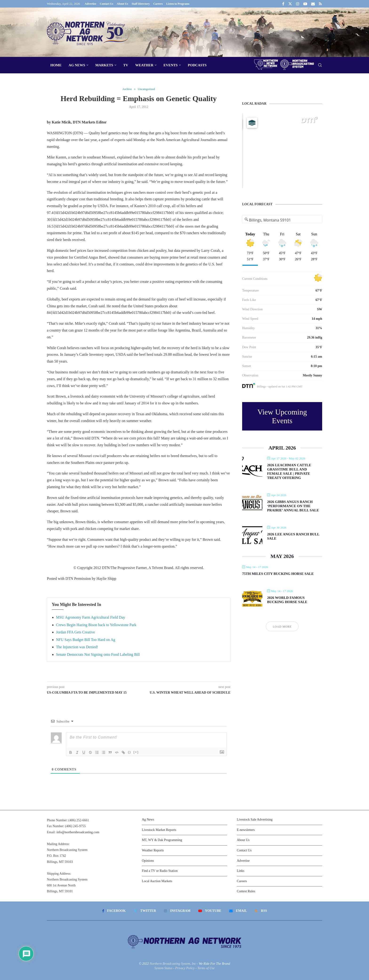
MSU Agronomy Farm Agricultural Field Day (91, 618)
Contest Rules (246, 891)
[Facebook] (283, 4)
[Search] (320, 65)
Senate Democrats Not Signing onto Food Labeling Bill (98, 655)
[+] (136, 752)
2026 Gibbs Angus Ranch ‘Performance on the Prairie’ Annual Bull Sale (293, 506)
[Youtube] (305, 4)
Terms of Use (206, 968)
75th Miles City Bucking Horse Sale (278, 574)
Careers (158, 4)
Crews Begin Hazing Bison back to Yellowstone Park (96, 625)
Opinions (148, 861)
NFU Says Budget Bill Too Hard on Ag (86, 640)
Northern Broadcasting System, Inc (173, 964)
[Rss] (320, 4)
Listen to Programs (178, 4)
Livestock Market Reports (159, 830)
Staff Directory (141, 4)
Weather (144, 65)
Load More (282, 627)
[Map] (282, 150)
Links (241, 871)
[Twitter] (290, 4)
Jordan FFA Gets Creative (75, 632)
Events (171, 65)
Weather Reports (153, 851)
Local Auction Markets (157, 881)
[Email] (313, 4)
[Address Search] (282, 220)
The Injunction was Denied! (77, 647)
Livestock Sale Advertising (255, 820)
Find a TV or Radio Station (160, 871)
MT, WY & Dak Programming (162, 840)
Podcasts (197, 65)
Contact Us (106, 4)
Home (56, 65)
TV (126, 65)
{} (129, 752)
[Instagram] (298, 4)
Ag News (77, 65)
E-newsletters (246, 830)
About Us (122, 4)
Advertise (90, 4)
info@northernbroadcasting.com (78, 832)
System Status (163, 968)
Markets (104, 65)
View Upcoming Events (282, 416)
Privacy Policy (185, 968)
